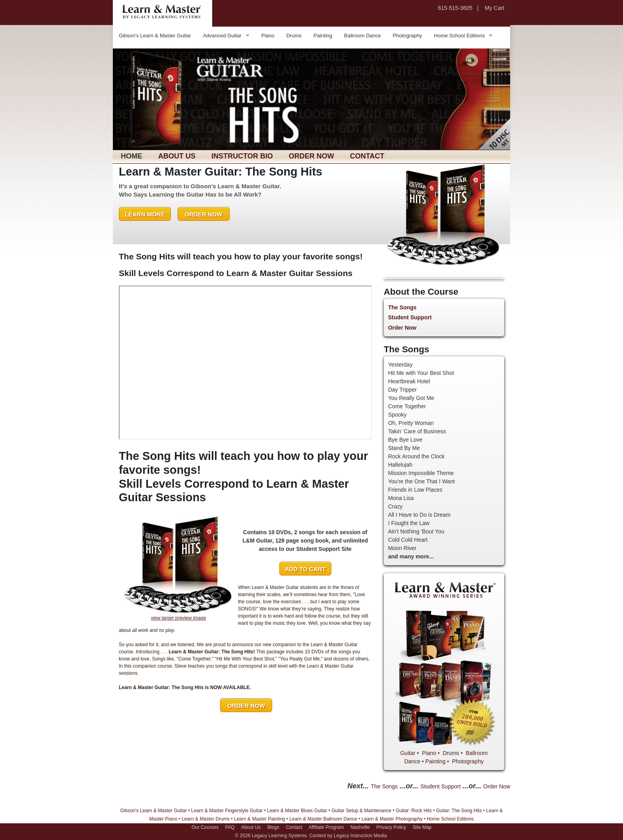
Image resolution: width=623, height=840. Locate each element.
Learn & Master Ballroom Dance (323, 819)
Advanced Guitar (222, 36)
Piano (268, 36)
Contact (367, 156)
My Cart (494, 8)
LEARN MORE (145, 214)
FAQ (230, 827)
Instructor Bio (242, 156)
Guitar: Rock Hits (414, 811)
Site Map (422, 827)
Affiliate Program (326, 827)
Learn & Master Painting (260, 819)
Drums (294, 36)
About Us (177, 156)
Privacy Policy (391, 827)
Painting (323, 36)
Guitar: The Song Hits (459, 811)
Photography (408, 36)
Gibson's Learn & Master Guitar (155, 36)
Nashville (360, 827)
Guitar (408, 753)
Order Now (311, 156)
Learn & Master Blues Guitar (297, 811)
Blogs (273, 827)
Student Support (410, 317)
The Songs (402, 307)
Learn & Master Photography (392, 819)
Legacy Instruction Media (360, 836)
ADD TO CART (305, 569)
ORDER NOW (204, 214)
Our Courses (205, 827)
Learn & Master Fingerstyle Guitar (227, 811)
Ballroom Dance (363, 36)
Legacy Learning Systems (279, 836)
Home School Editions (459, 36)
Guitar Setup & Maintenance (361, 811)
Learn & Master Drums (206, 819)
